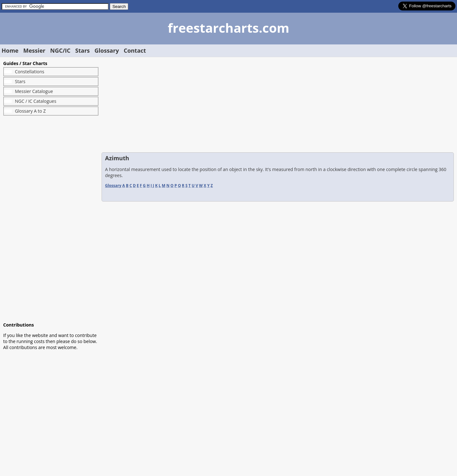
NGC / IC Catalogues (36, 101)
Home (10, 50)
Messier (34, 50)
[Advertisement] (51, 219)
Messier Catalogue (34, 91)
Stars (83, 50)
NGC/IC (60, 50)
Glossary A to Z (30, 111)
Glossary (107, 50)
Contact (135, 50)
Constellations (30, 72)
